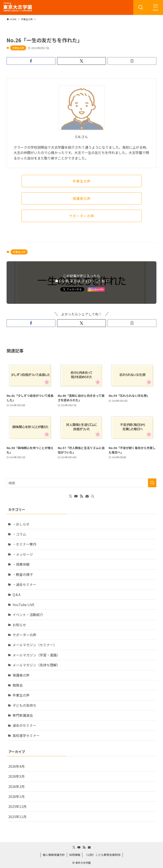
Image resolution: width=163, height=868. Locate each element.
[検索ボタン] (141, 7)
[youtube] (76, 496)
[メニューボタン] (156, 7)
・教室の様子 (23, 574)
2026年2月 (16, 786)
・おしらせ (21, 524)
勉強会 (18, 685)
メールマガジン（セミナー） (35, 645)
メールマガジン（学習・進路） (36, 655)
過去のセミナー (24, 725)
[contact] (87, 496)
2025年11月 (17, 817)
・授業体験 (21, 564)
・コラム (19, 534)
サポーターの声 (24, 635)
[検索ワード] (82, 483)
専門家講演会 (23, 715)
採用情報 (75, 855)
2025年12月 (17, 806)
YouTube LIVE (23, 605)
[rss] (81, 496)
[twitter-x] (70, 496)
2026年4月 (16, 766)
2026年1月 (16, 796)
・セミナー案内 (24, 544)
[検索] (93, 496)
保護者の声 (21, 675)
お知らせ (19, 625)
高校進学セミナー (26, 735)
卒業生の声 (18, 48)
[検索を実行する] (152, 483)
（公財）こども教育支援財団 (102, 855)
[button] (31, 61)
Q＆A (16, 594)
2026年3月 (16, 776)
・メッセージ (23, 554)
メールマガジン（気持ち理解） (36, 665)
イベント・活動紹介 (28, 615)
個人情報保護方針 (54, 855)
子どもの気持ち (24, 705)
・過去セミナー (24, 584)
